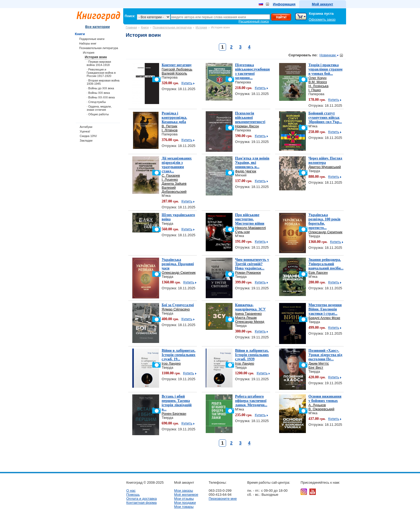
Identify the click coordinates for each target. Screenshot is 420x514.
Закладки (86, 140)
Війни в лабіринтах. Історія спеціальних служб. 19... (179, 355)
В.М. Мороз (318, 82)
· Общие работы (98, 114)
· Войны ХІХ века (98, 93)
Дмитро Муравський (325, 167)
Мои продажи (185, 503)
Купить (187, 83)
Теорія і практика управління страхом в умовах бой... (326, 69)
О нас (131, 491)
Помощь (133, 495)
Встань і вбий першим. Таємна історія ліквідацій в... (177, 403)
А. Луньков (317, 405)
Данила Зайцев (174, 184)
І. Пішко (315, 90)
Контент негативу (177, 65)
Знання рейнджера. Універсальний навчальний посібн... (326, 264)
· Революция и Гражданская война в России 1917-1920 (101, 73)
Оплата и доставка (142, 499)
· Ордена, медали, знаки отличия (99, 108)
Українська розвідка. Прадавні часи (178, 264)
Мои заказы (184, 491)
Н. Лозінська (319, 86)
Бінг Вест (316, 367)
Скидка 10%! (89, 136)
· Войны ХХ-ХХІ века (101, 97)
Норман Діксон (247, 126)
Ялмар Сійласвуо (176, 309)
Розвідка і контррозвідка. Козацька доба (175, 118)
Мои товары (184, 507)
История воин (96, 57)
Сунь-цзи (243, 232)
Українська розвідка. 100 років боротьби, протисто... (325, 221)
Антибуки (86, 127)
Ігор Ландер (171, 363)
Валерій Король (175, 73)
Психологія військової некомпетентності (250, 118)
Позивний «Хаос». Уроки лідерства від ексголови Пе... (325, 355)
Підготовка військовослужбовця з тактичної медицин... (253, 71)
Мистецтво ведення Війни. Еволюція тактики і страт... (325, 309)
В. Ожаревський (322, 409)
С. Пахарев (171, 175)
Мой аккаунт (322, 4)
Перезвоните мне (223, 499)
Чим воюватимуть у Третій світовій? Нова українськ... (252, 264)
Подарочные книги (92, 39)
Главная (132, 27)
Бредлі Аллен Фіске (325, 318)
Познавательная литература (172, 27)
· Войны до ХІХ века (100, 88)
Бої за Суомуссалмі (178, 305)
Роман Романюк (248, 273)
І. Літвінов (170, 130)
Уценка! (85, 131)
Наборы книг (88, 43)
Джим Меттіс (319, 363)
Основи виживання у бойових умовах (325, 399)
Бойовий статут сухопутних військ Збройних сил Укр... (325, 118)
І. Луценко (170, 180)
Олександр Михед (250, 322)
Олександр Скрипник (326, 232)
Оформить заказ (322, 19)
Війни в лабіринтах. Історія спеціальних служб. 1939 (252, 355)
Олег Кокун (318, 78)
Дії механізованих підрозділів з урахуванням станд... (177, 165)
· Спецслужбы (96, 102)
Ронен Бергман (174, 414)
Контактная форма (142, 503)
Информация (284, 4)
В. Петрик (170, 126)
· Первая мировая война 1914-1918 (99, 63)
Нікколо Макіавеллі (251, 228)
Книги (145, 27)
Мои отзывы (184, 499)
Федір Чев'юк (246, 171)
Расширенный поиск (254, 21)
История (201, 27)
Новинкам (329, 55)
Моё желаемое (186, 495)
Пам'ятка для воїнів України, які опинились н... (252, 163)
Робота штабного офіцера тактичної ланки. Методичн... (251, 401)
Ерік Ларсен (318, 273)
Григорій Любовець (177, 69)
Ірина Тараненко (249, 314)
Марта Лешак (246, 318)
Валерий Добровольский (174, 190)
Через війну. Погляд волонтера (325, 160)
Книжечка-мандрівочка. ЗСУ (251, 307)
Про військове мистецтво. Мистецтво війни (250, 219)
